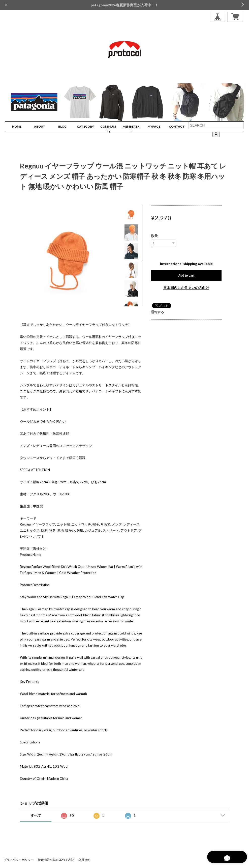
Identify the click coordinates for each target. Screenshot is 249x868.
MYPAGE (154, 126)
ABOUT (40, 126)
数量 (154, 236)
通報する (158, 312)
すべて (36, 815)
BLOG (62, 126)
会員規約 (84, 860)
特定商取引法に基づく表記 (56, 860)
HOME (17, 126)
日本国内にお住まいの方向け (186, 288)
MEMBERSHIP (131, 129)
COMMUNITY (108, 129)
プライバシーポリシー (19, 860)
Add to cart (186, 276)
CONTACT (177, 126)
